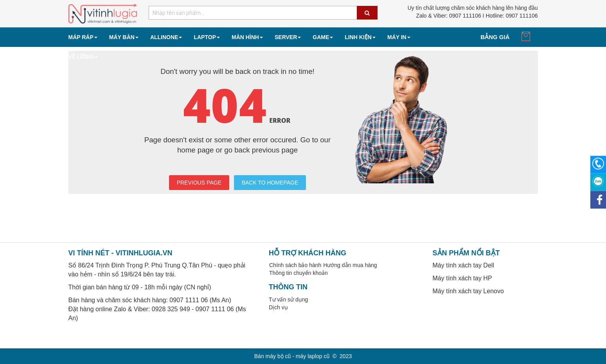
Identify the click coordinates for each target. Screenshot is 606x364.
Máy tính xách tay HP (462, 278)
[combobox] (263, 13)
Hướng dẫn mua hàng (350, 265)
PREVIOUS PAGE (199, 183)
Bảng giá (495, 37)
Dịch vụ (278, 307)
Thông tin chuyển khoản (299, 273)
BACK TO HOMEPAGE (270, 183)
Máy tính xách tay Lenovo (468, 291)
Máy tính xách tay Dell (463, 265)
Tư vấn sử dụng (288, 299)
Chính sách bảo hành (295, 265)
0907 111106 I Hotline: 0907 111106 (477, 16)
